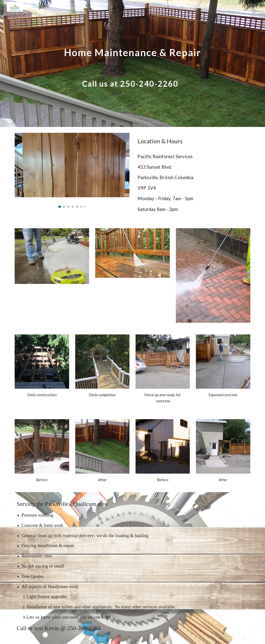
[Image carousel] (72, 170)
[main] (132, 64)
